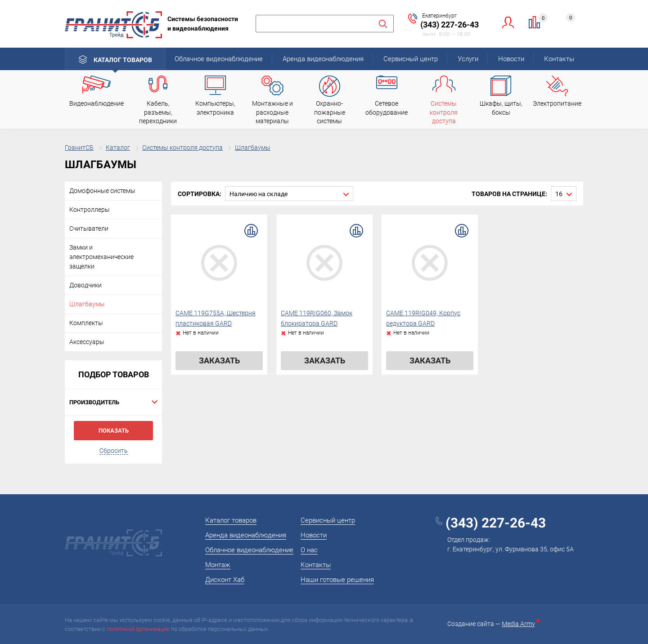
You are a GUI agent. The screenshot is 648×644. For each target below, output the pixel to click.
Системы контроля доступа (182, 148)
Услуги (468, 59)
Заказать (219, 360)
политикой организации (138, 629)
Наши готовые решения (337, 580)
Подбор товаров (114, 374)
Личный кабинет (508, 22)
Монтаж (218, 565)
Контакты (559, 59)
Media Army (520, 624)
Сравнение (540, 19)
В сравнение (251, 231)
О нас (309, 550)
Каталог (118, 148)
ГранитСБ (79, 148)
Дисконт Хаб (225, 580)
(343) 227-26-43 (450, 25)
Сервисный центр (411, 59)
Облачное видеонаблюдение (219, 59)
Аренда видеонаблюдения (323, 59)
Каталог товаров (123, 60)
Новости (511, 59)
